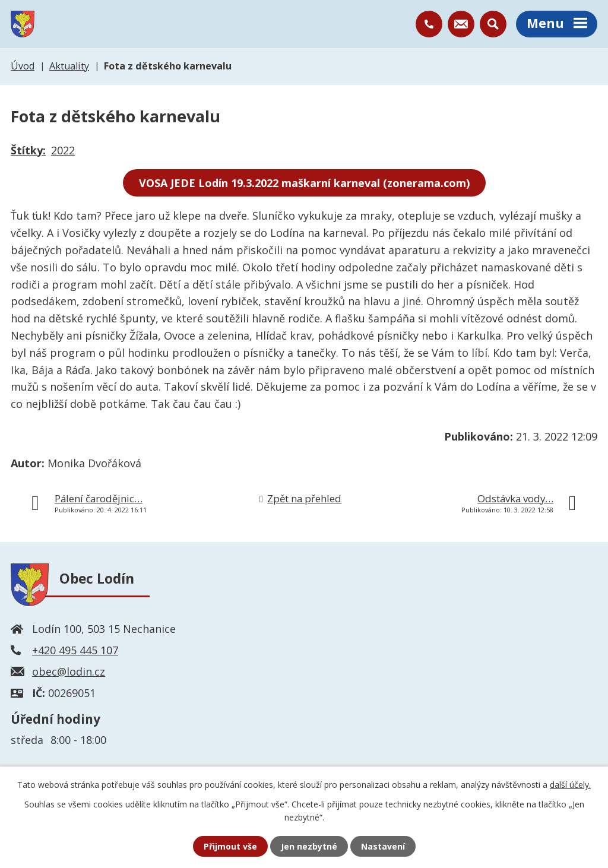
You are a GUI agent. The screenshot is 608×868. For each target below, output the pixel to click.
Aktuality (69, 66)
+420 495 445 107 (75, 650)
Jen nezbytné (309, 846)
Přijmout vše (230, 846)
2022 (63, 150)
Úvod (23, 66)
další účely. (570, 785)
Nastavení (383, 846)
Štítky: (28, 150)
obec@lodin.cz (69, 671)
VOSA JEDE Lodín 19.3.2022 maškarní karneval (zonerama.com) (304, 183)
